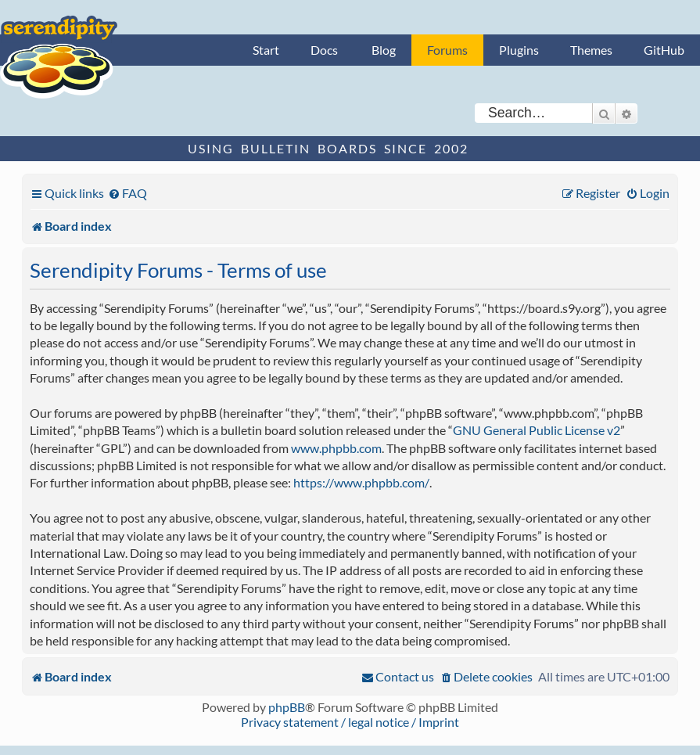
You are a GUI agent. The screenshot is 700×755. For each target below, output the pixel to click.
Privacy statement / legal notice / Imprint (350, 722)
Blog (384, 50)
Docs (324, 50)
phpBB (287, 707)
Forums (447, 50)
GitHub (664, 50)
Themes (591, 50)
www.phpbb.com (336, 448)
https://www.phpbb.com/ (361, 482)
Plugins (519, 50)
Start (266, 50)
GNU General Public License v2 (537, 430)
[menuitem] (127, 193)
